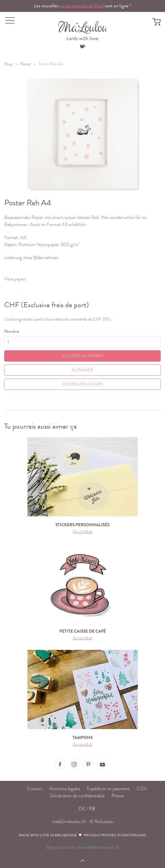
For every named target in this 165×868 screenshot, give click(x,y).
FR (92, 809)
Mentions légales (65, 789)
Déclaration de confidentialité (77, 796)
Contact (35, 789)
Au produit (83, 531)
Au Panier (82, 370)
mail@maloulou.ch (69, 821)
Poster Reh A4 (51, 64)
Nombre (12, 331)
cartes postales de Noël (82, 6)
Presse (118, 796)
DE (82, 809)
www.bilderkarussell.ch (99, 847)
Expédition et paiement (108, 789)
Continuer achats (82, 384)
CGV (142, 789)
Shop (8, 64)
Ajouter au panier (83, 356)
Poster (25, 64)
